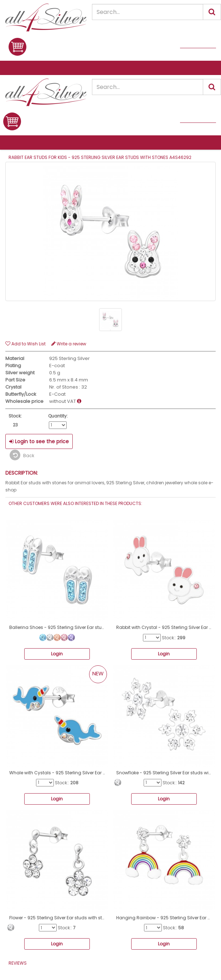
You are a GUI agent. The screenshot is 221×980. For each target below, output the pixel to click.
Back (22, 455)
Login (57, 654)
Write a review (69, 344)
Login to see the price (39, 441)
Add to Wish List (25, 344)
